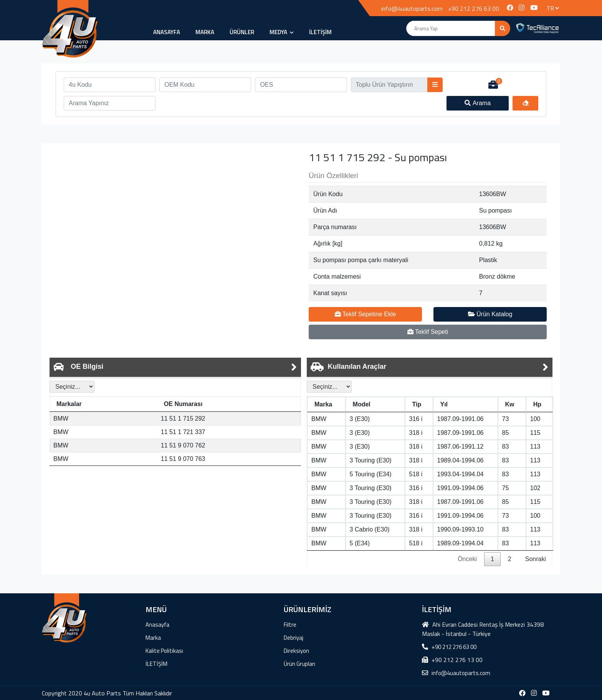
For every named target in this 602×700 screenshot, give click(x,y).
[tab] (175, 367)
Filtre (290, 625)
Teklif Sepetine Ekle (365, 314)
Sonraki (536, 559)
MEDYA (282, 32)
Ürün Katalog (490, 314)
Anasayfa (167, 32)
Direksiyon (296, 651)
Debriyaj (294, 638)
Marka (205, 32)
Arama (478, 103)
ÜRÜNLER (242, 32)
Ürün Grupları (299, 664)
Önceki (467, 559)
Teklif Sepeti (428, 332)
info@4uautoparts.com (412, 8)
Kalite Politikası (164, 651)
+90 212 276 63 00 (474, 8)
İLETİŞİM (320, 32)
